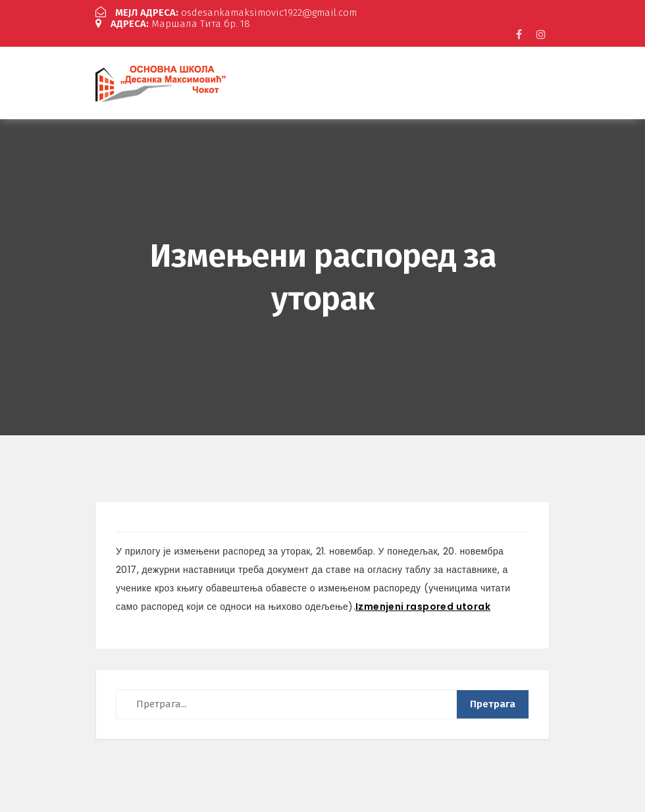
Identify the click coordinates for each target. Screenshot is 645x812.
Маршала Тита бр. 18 (173, 24)
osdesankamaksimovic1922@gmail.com (226, 13)
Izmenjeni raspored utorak (423, 607)
